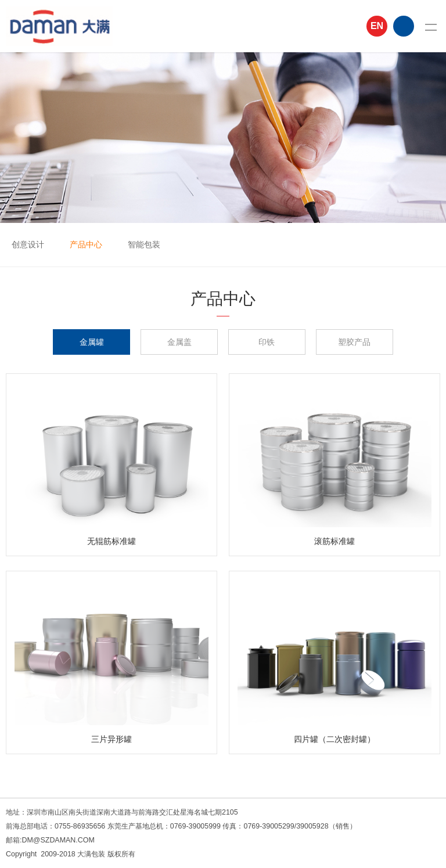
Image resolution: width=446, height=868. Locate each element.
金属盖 (179, 342)
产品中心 (86, 244)
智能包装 (144, 244)
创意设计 (28, 244)
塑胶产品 (354, 342)
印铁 (267, 342)
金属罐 (92, 342)
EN (377, 26)
